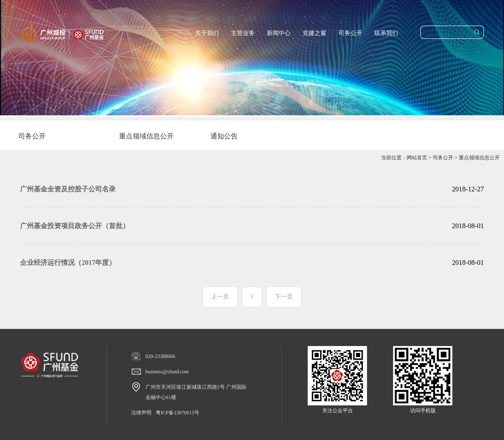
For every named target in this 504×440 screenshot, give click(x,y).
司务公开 (350, 33)
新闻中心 (279, 33)
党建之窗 (315, 33)
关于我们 (207, 33)
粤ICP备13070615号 (178, 413)
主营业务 (243, 33)
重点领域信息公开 (479, 158)
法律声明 (141, 413)
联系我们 (386, 33)
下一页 (284, 297)
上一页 (220, 297)
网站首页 (417, 158)
